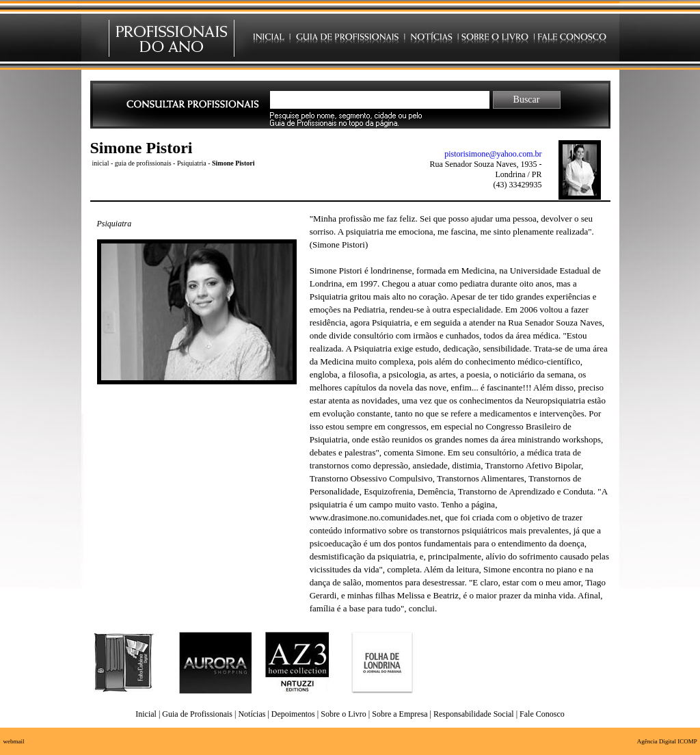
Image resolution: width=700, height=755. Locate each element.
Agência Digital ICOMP (667, 741)
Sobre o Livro (344, 714)
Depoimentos (293, 714)
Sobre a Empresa (400, 714)
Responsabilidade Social (474, 714)
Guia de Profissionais (197, 714)
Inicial (146, 714)
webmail (14, 741)
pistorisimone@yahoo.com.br (493, 154)
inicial (101, 163)
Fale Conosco (542, 714)
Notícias (252, 714)
